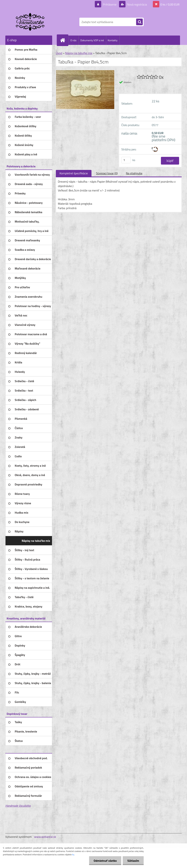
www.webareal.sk (45, 837)
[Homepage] (64, 40)
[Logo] (31, 22)
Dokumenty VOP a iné (92, 40)
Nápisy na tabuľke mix (79, 53)
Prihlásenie (110, 4)
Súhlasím (133, 861)
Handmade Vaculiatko (18, 806)
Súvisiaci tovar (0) (107, 173)
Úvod (59, 53)
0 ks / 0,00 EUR (170, 4)
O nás (73, 40)
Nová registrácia (137, 4)
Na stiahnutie (134, 173)
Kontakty (113, 40)
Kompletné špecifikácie (74, 173)
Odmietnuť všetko (105, 861)
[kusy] (126, 160)
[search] (139, 22)
